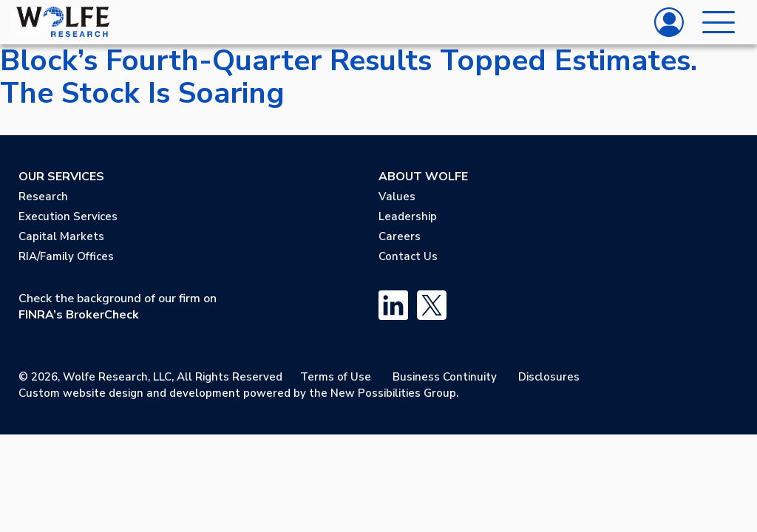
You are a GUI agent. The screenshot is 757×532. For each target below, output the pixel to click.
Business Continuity (445, 377)
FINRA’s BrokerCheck (79, 315)
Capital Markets (61, 236)
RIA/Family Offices (66, 256)
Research (43, 197)
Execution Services (68, 216)
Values (397, 197)
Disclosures (549, 377)
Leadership (408, 216)
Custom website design (81, 393)
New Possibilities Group (393, 393)
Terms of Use (336, 377)
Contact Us (408, 256)
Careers (400, 236)
